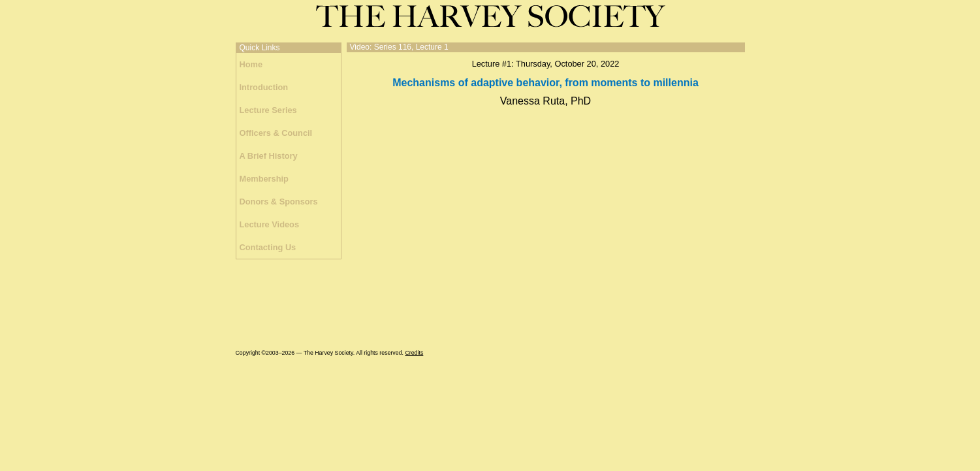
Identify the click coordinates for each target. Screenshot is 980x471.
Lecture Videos (270, 224)
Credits (414, 353)
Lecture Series (268, 110)
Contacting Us (268, 247)
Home (251, 64)
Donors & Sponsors (279, 202)
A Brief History (269, 156)
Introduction (264, 87)
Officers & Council (276, 133)
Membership (264, 179)
